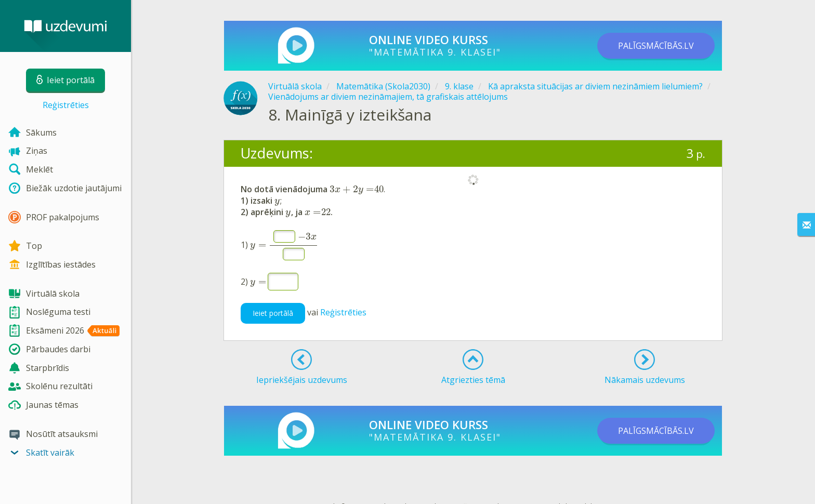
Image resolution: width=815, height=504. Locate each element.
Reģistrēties (66, 105)
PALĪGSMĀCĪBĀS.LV (656, 46)
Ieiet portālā (273, 295)
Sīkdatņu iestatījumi (608, 488)
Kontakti (429, 488)
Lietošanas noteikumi (480, 488)
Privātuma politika (546, 488)
